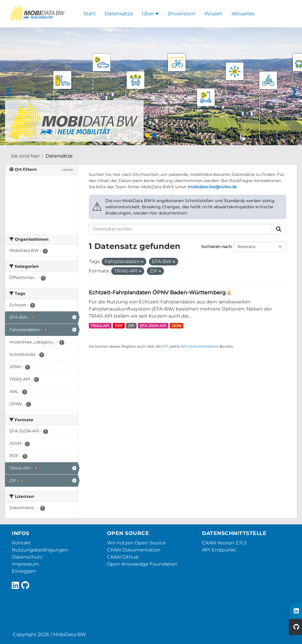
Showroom (182, 14)
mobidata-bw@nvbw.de (212, 187)
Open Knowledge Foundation (142, 564)
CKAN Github (123, 557)
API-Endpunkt (219, 550)
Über (150, 14)
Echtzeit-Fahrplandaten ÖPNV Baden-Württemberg (158, 292)
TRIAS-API (100, 326)
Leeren (67, 170)
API (165, 346)
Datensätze (119, 14)
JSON (177, 326)
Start (90, 14)
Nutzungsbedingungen (40, 550)
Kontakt (21, 543)
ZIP (131, 326)
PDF (119, 326)
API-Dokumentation (199, 346)
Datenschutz (27, 557)
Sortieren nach (216, 247)
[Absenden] (279, 229)
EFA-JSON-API (153, 326)
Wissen (214, 14)
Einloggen (24, 571)
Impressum (26, 564)
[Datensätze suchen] (180, 229)
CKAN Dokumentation (134, 550)
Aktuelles (243, 14)
